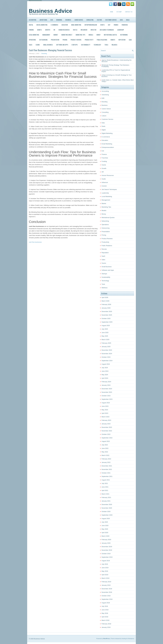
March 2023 (105, 417)
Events (102, 25)
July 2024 (105, 368)
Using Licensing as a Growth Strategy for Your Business (117, 76)
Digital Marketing (42, 25)
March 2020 (105, 536)
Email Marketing (76, 25)
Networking (124, 35)
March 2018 (105, 620)
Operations (32, 40)
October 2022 (106, 434)
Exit (109, 25)
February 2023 (106, 420)
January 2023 (106, 424)
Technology (97, 45)
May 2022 (105, 452)
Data (121, 20)
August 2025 (106, 326)
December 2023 (107, 389)
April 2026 (105, 297)
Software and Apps (62, 45)
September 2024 (107, 361)
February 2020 (106, 540)
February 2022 (106, 459)
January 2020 (106, 543)
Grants (39, 30)
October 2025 (106, 318)
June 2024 (105, 371)
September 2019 (107, 557)
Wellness (114, 45)
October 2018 (106, 596)
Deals (128, 20)
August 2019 (106, 561)
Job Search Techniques (107, 30)
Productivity (89, 40)
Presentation (55, 40)
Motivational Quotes (110, 35)
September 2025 (107, 322)
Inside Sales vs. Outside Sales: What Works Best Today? (118, 81)
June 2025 (105, 333)
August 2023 (106, 403)
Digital (31, 25)
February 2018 (106, 624)
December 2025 (107, 311)
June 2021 (105, 487)
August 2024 (106, 364)
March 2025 (105, 340)
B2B (52, 20)
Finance (116, 25)
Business (68, 20)
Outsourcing (43, 40)
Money (99, 35)
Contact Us (129, 12)
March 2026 (105, 301)
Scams (38, 45)
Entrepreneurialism (91, 25)
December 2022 (107, 427)
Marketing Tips (80, 35)
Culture (99, 20)
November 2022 (107, 431)
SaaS (130, 40)
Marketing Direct (67, 35)
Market (56, 35)
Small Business (48, 45)
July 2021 (105, 483)
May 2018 (105, 613)
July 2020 (105, 522)
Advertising (43, 20)
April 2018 (105, 617)
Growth (48, 30)
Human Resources (64, 30)
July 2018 (105, 606)
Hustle (75, 30)
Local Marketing (34, 35)
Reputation (122, 40)
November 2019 (107, 550)
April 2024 (105, 378)
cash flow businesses (35, 242)
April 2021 (105, 490)
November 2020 (107, 508)
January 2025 (106, 347)
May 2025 (105, 336)
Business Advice (50, 11)
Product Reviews (76, 40)
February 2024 (106, 382)
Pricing (65, 40)
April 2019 (105, 575)
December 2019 (107, 547)
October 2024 (106, 357)
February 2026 (106, 304)
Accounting (33, 20)
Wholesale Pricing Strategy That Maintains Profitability (115, 66)
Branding (59, 20)
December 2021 (107, 466)
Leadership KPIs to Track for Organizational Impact (116, 71)
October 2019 (106, 554)
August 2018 (106, 603)
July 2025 (105, 329)
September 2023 (107, 399)
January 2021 (106, 501)
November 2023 (107, 392)
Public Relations (102, 40)
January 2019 (106, 585)
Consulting (90, 20)
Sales (31, 45)
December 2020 (107, 504)
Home (112, 12)
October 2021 (106, 473)
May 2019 (105, 571)
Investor (93, 30)
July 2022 (105, 445)
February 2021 (106, 497)
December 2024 (107, 350)
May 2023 (105, 410)
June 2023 (105, 406)
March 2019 (105, 578)
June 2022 (105, 448)
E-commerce (55, 25)
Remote (113, 40)
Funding (31, 30)
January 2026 (106, 308)
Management (46, 35)
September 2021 (107, 476)
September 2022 (107, 438)
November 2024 (107, 354)
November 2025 (107, 315)
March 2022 (105, 455)
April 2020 (105, 533)
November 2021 (107, 469)
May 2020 (105, 529)
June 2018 (105, 610)
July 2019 (105, 564)
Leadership (121, 30)
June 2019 (105, 568)
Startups (75, 45)
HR (54, 30)
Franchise (125, 25)
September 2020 (107, 515)
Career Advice (79, 20)
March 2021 (105, 494)
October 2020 (106, 511)
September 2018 (107, 599)
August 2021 (106, 480)
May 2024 (105, 375)
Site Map (119, 12)
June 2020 (105, 526)
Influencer (84, 30)
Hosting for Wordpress (128, 639)
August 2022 (106, 441)
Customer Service (111, 20)
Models (91, 35)
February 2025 (106, 343)
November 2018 (107, 592)
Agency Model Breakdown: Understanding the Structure (117, 61)
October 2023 (106, 396)
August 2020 (106, 519)
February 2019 (106, 582)
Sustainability (86, 45)
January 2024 (106, 385)
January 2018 (106, 627)
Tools (106, 45)
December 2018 (107, 589)
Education (65, 25)
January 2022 (106, 462)
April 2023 (105, 413)
